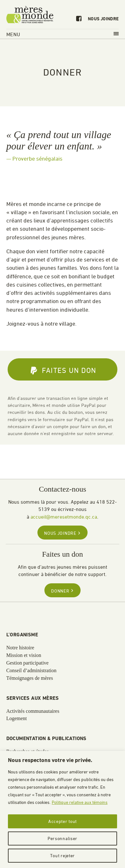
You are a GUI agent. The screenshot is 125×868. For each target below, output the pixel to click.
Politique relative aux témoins (80, 802)
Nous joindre (103, 19)
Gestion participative (27, 663)
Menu (63, 34)
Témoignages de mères (30, 678)
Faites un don (63, 371)
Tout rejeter (62, 855)
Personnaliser (62, 838)
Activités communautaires (33, 711)
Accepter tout (62, 821)
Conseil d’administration (31, 671)
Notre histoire (20, 648)
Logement (17, 719)
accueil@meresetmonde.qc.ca (64, 517)
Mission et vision (24, 655)
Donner (62, 591)
